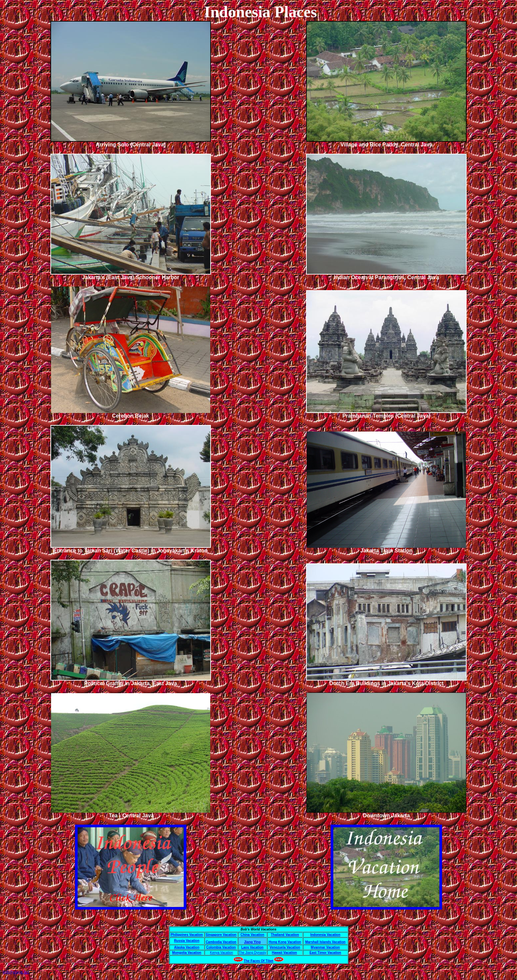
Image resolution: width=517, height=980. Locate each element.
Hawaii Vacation (285, 953)
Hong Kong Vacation (285, 942)
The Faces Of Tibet (258, 961)
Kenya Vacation (221, 953)
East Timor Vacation (325, 953)
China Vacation (252, 935)
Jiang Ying (252, 942)
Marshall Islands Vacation (325, 942)
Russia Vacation (187, 941)
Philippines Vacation (187, 935)
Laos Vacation (252, 947)
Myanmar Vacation (325, 947)
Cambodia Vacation (221, 942)
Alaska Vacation (187, 947)
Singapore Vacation (221, 935)
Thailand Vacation (285, 935)
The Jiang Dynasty (253, 953)
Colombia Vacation (221, 947)
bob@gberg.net (16, 972)
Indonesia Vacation (325, 935)
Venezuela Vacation (285, 947)
